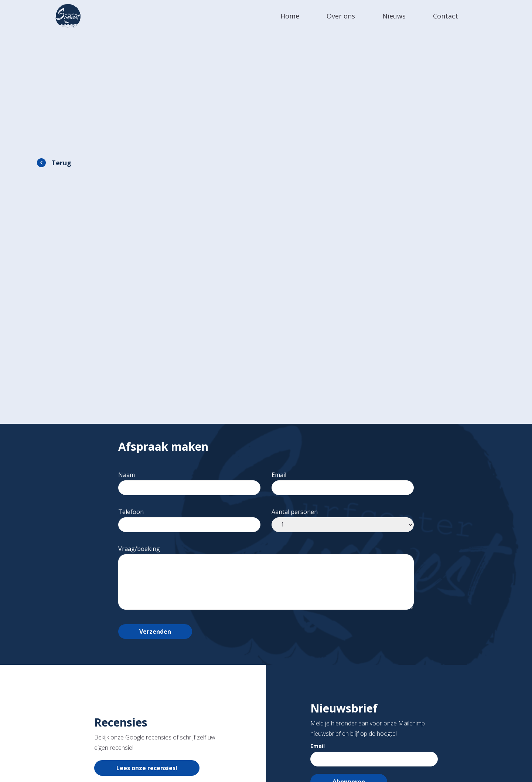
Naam (189, 481)
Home (290, 16)
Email (343, 481)
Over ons (341, 16)
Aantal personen (343, 518)
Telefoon (189, 518)
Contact (446, 16)
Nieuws (394, 16)
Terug (61, 163)
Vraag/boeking (266, 578)
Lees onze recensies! (147, 768)
